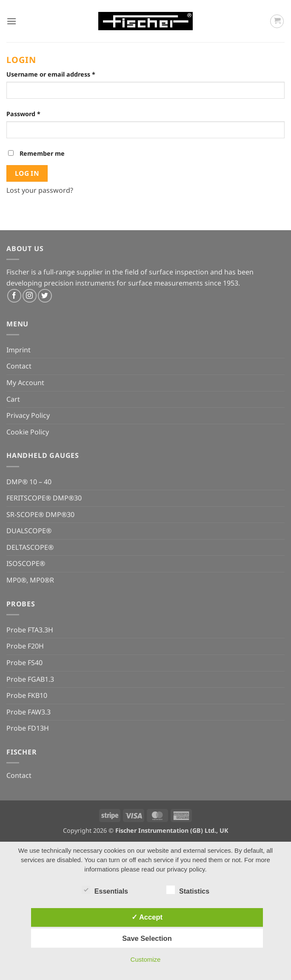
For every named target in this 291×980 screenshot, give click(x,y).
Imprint (19, 350)
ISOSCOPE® (26, 563)
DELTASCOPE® (30, 547)
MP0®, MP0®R (30, 580)
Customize (146, 959)
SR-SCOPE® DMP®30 (40, 514)
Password (37, 113)
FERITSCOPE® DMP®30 (44, 498)
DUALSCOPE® (29, 531)
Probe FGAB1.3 (30, 679)
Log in (27, 173)
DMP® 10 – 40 (29, 482)
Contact (19, 366)
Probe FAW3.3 (29, 712)
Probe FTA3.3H (30, 630)
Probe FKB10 (27, 695)
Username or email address (64, 74)
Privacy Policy (28, 415)
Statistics (188, 890)
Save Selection (147, 938)
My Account (25, 383)
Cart (13, 399)
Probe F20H (25, 646)
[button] (11, 21)
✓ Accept (147, 917)
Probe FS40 (24, 663)
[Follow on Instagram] (30, 296)
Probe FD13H (28, 728)
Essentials (105, 890)
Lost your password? (40, 190)
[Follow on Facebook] (14, 296)
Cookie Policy (28, 432)
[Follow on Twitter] (45, 296)
